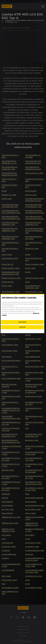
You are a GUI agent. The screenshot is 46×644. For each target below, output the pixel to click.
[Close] (43, 305)
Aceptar (23, 336)
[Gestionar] (23, 331)
